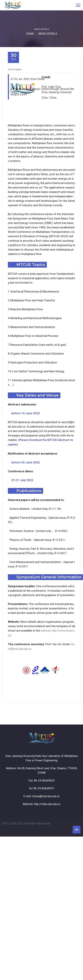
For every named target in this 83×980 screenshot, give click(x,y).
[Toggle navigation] (78, 5)
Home (30, 34)
